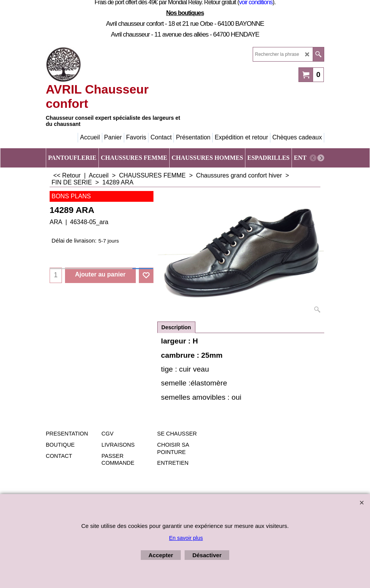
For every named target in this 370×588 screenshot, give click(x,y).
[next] (321, 158)
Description (176, 327)
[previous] (313, 158)
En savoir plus (186, 538)
